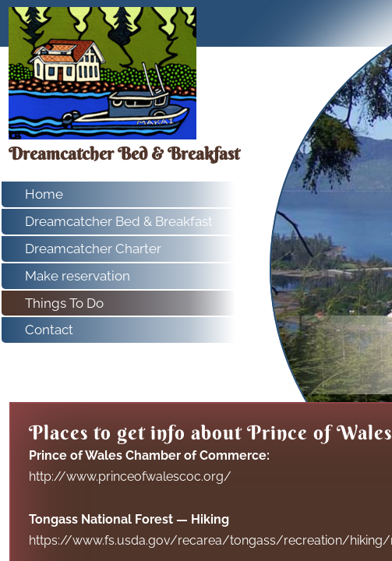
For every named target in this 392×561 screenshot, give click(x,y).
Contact (49, 330)
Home (44, 194)
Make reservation (78, 276)
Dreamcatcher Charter (93, 249)
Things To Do (64, 303)
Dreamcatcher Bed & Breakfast (119, 221)
